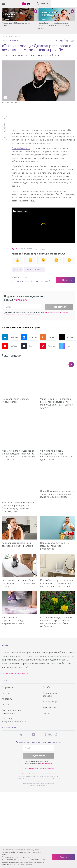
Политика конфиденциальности (14, 685)
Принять (64, 857)
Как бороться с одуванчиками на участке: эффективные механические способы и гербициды (57, 587)
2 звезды (60, 40)
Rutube (66, 337)
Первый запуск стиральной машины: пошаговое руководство (55, 511)
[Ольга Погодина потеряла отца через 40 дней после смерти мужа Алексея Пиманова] (58, 453)
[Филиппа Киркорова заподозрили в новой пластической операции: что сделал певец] (58, 413)
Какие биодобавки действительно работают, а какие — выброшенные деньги (54, 25)
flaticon (44, 751)
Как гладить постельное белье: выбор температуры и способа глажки (19, 548)
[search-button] (63, 3)
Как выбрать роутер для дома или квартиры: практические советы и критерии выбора (57, 548)
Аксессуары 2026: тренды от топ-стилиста (16, 24)
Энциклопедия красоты (51, 660)
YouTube (9, 346)
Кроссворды (49, 672)
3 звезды (62, 40)
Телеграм (10, 337)
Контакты (7, 664)
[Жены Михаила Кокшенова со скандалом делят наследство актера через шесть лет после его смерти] (19, 413)
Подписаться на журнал (14, 639)
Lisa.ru (5, 41)
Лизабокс (48, 653)
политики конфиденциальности (17, 315)
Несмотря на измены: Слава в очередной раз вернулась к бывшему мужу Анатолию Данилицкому (18, 472)
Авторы (6, 670)
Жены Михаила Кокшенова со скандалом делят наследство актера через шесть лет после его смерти (18, 432)
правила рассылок (35, 315)
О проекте (7, 653)
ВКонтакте (29, 337)
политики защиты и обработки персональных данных (23, 863)
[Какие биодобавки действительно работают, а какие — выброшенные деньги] (57, 14)
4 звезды (65, 40)
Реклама (6, 658)
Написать (67, 280)
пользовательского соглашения (57, 313)
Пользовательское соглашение (12, 677)
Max (64, 346)
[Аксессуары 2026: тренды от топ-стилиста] (20, 14)
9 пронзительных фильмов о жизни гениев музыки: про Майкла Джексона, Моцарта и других (57, 392)
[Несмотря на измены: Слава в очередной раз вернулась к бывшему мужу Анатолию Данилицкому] (19, 453)
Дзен (27, 346)
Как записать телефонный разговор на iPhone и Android (17, 509)
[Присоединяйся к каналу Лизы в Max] (19, 372)
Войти (70, 3)
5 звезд (67, 40)
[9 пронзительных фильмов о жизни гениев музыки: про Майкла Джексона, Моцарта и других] (58, 372)
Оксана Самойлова (21, 148)
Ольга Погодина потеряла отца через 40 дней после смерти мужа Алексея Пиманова (57, 471)
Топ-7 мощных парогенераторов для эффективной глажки (14, 586)
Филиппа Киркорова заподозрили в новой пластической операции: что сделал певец (56, 432)
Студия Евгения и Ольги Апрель (44, 748)
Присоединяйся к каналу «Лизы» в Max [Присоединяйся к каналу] (16, 389)
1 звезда (57, 40)
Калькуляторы (50, 667)
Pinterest (47, 346)
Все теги (47, 678)
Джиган (15, 130)
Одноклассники (48, 337)
